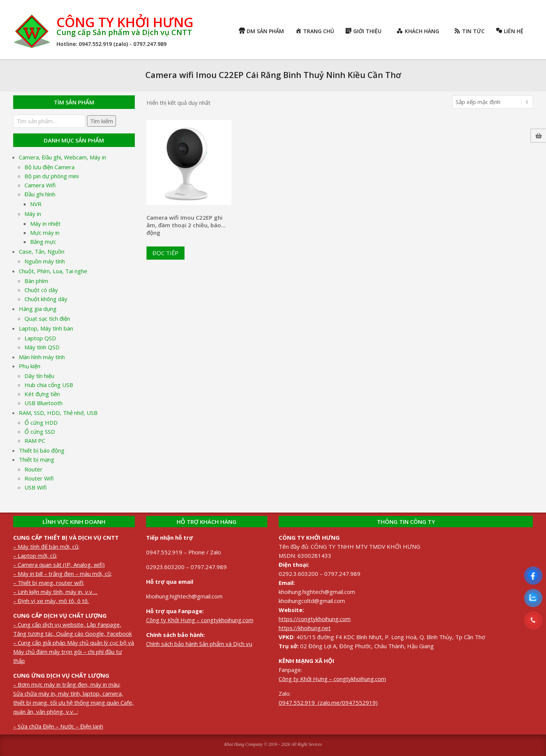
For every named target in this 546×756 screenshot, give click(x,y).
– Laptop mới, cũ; (35, 556)
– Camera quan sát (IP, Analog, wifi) (59, 565)
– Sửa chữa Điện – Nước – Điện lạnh (58, 726)
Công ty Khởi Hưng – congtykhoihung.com (200, 620)
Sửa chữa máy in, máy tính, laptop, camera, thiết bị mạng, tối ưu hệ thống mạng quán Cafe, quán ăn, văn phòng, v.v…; (73, 702)
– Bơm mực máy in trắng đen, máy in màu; (67, 684)
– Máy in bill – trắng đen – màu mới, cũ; (63, 574)
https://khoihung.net (305, 628)
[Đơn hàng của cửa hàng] (493, 102)
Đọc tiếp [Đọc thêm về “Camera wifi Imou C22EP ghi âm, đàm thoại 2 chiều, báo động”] (165, 253)
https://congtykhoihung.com (315, 619)
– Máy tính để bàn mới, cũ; (46, 546)
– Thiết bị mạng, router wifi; (49, 583)
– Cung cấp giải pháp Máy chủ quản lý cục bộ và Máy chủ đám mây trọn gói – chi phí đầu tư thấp (74, 652)
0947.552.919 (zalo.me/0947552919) (328, 702)
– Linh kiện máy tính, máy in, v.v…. (55, 592)
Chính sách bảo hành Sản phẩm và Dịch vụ (199, 644)
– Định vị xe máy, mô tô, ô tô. (51, 601)
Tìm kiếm (101, 121)
